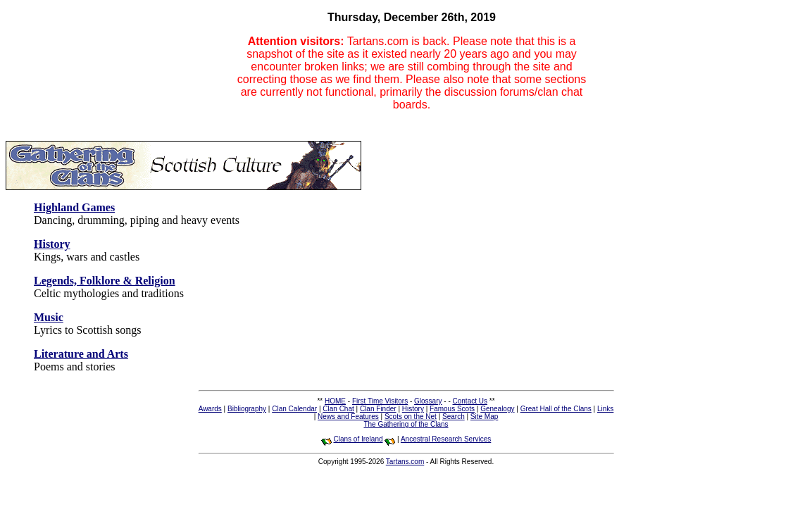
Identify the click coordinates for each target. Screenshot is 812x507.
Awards (210, 409)
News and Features (348, 417)
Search (454, 417)
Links (605, 409)
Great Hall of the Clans (556, 409)
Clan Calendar (294, 409)
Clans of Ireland (358, 439)
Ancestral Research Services (446, 439)
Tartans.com (405, 462)
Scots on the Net (411, 417)
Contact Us (470, 401)
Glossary (428, 401)
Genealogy (497, 409)
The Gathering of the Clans (406, 424)
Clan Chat (338, 409)
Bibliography (247, 409)
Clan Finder (378, 409)
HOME (335, 401)
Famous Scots (452, 409)
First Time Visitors (380, 401)
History (413, 409)
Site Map (484, 417)
